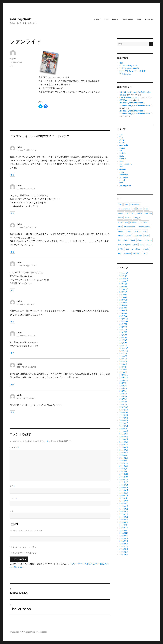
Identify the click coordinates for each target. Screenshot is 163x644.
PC (119, 240)
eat (121, 151)
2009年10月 (124, 415)
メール (14, 498)
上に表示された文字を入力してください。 (27, 530)
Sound (122, 180)
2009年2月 (124, 426)
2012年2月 (124, 370)
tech (139, 20)
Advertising (135, 204)
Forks (120, 218)
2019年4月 (124, 287)
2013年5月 (123, 337)
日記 (120, 253)
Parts (147, 236)
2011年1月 (123, 404)
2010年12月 (124, 407)
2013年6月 (124, 335)
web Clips (136, 249)
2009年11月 (124, 412)
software (148, 240)
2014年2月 (124, 332)
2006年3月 (124, 493)
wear (127, 249)
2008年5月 (124, 450)
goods (122, 161)
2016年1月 (123, 313)
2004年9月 (124, 541)
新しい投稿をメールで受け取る (24, 553)
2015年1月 (123, 329)
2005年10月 (124, 506)
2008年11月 (124, 434)
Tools (141, 245)
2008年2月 (124, 458)
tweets (149, 245)
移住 (146, 253)
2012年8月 (124, 356)
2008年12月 (124, 431)
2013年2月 (123, 343)
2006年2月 (124, 495)
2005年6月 (124, 517)
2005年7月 (124, 514)
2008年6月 (124, 447)
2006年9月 (124, 482)
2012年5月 (124, 364)
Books (122, 140)
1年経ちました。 (126, 74)
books (121, 213)
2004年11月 (124, 536)
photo (122, 172)
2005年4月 (124, 522)
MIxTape (122, 231)
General (123, 159)
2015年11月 (124, 319)
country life (124, 145)
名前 (13, 486)
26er (120, 204)
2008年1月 (124, 461)
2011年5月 (123, 394)
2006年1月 (124, 498)
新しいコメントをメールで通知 (24, 547)
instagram (144, 222)
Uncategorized (125, 186)
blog (121, 137)
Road (133, 240)
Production (128, 20)
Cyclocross (130, 213)
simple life (124, 177)
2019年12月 (124, 281)
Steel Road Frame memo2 (130, 98)
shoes (140, 240)
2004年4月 (124, 554)
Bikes (140, 209)
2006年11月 (124, 477)
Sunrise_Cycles (124, 245)
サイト (12, 511)
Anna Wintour (124, 209)
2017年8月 (124, 295)
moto (130, 231)
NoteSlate (138, 236)
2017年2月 (124, 303)
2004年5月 (124, 552)
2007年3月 (124, 469)
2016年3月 (124, 308)
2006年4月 (124, 490)
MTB (145, 231)
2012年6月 (124, 362)
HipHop (134, 222)
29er (126, 204)
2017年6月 (124, 300)
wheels (146, 249)
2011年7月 (123, 388)
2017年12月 (124, 289)
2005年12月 (124, 501)
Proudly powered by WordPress (34, 632)
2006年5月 (124, 487)
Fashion (149, 20)
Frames (128, 218)
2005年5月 (124, 520)
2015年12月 (124, 316)
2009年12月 (124, 410)
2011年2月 (123, 402)
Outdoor (123, 169)
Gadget (137, 218)
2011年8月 (123, 386)
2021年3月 (123, 276)
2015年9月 (124, 324)
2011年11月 (124, 378)
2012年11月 (124, 351)
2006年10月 (124, 479)
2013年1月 (123, 345)
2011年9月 (123, 383)
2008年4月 (124, 453)
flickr (122, 156)
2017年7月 (124, 297)
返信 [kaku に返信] (12, 175)
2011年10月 (124, 380)
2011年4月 (123, 396)
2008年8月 (124, 442)
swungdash (21, 19)
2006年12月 (124, 474)
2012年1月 (123, 372)
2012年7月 (124, 359)
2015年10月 (124, 321)
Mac (120, 227)
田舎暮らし (137, 253)
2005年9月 (124, 509)
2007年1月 (124, 471)
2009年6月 (124, 423)
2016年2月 (124, 311)
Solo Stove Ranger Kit (128, 66)
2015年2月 (124, 327)
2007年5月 (124, 463)
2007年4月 (124, 466)
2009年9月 (124, 418)
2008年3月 (124, 455)
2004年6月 (124, 549)
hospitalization (126, 164)
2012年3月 (123, 367)
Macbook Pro (130, 227)
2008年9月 (124, 439)
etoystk (13, 59)
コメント (15, 447)
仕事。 (122, 63)
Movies (137, 231)
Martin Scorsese (144, 227)
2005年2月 (124, 528)
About (97, 20)
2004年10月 (124, 538)
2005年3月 (124, 525)
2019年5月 (124, 284)
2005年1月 (124, 530)
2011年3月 (123, 399)
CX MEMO (123, 100)
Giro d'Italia (123, 222)
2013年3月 (123, 340)
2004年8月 (124, 544)
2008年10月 (124, 437)
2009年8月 (124, 420)
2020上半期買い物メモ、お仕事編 (132, 71)
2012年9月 (124, 354)
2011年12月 (124, 375)
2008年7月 (124, 445)
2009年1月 (124, 429)
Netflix (128, 236)
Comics (122, 143)
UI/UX (121, 249)
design (122, 148)
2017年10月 (124, 292)
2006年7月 (124, 485)
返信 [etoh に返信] (12, 213)
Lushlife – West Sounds (129, 68)
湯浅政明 (127, 253)
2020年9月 (124, 279)
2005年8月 (124, 512)
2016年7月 (124, 305)
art (134, 209)
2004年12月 (124, 533)
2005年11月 (124, 504)
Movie (115, 20)
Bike (106, 20)
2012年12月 (124, 348)
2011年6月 (123, 391)
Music (121, 236)
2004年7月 (124, 546)
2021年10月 (124, 273)
